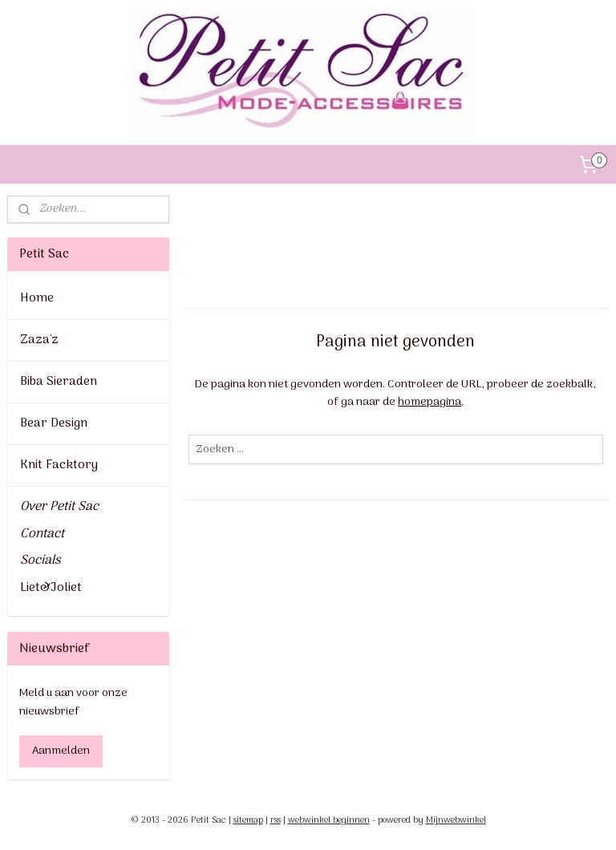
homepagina (430, 402)
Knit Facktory (59, 465)
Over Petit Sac (59, 507)
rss (276, 820)
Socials (40, 561)
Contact (42, 534)
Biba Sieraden (59, 382)
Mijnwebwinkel (456, 820)
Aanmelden (61, 751)
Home (37, 298)
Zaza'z (39, 340)
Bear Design (54, 423)
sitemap (248, 820)
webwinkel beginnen (329, 820)
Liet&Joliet (51, 588)
